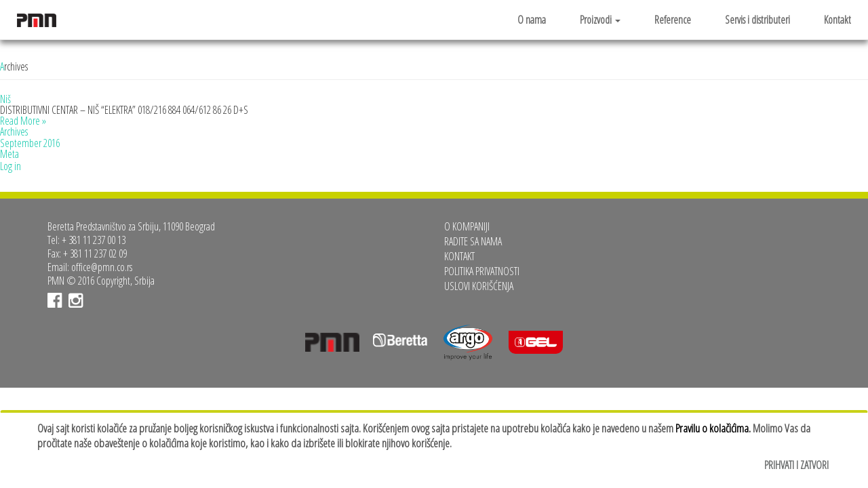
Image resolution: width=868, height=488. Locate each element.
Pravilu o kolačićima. (713, 428)
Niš (5, 99)
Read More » (23, 121)
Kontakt (837, 20)
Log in (11, 166)
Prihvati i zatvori (796, 465)
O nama (532, 20)
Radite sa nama (473, 241)
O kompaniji (467, 226)
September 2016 (30, 143)
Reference (673, 20)
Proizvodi (600, 20)
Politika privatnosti (482, 271)
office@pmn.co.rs (102, 267)
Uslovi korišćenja (479, 286)
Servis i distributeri (757, 20)
